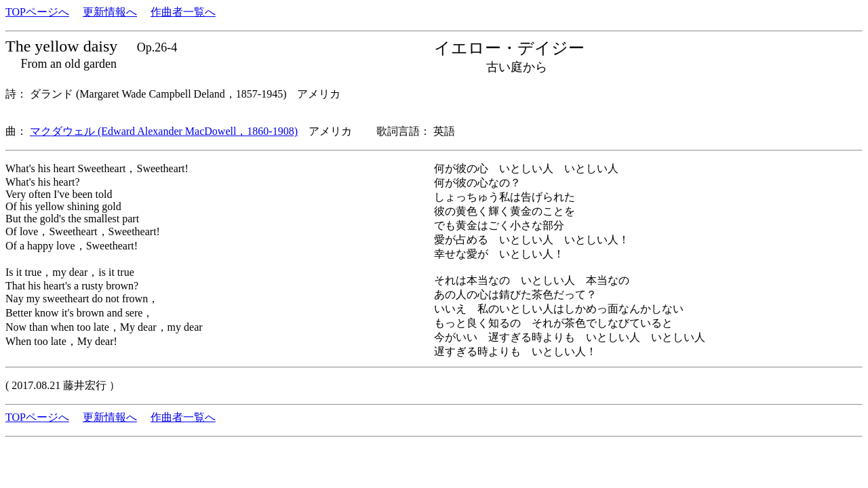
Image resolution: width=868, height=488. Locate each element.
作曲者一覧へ (183, 12)
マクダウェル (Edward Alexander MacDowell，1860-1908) (164, 131)
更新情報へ (110, 12)
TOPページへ (37, 12)
